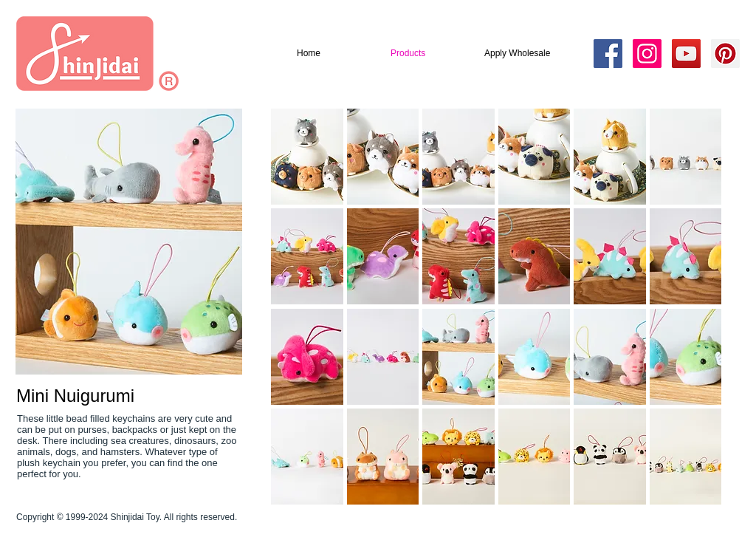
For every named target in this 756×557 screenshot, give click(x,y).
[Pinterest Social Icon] (725, 54)
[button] (307, 157)
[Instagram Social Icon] (647, 54)
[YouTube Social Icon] (686, 54)
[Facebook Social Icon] (608, 54)
